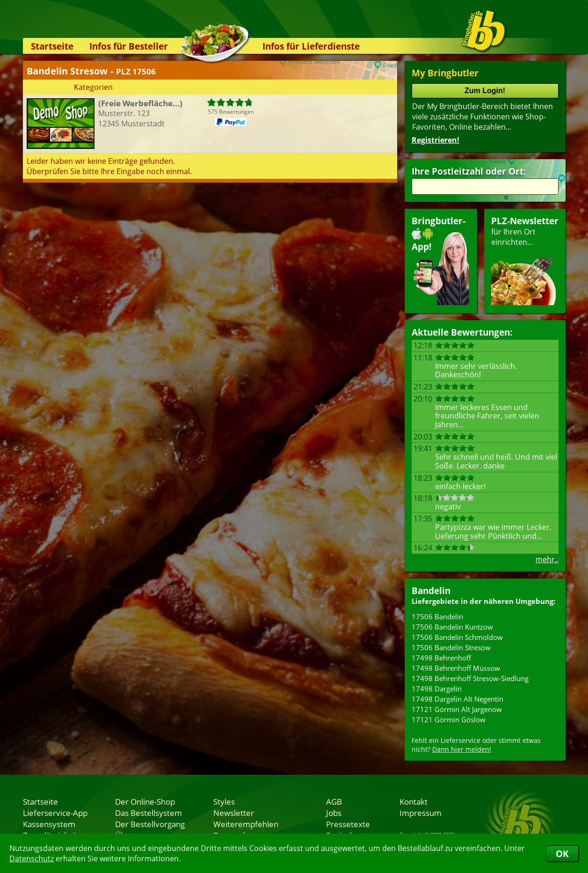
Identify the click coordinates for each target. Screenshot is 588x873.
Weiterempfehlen (246, 824)
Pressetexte (348, 824)
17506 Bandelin (437, 616)
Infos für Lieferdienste (311, 46)
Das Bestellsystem (149, 813)
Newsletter (234, 813)
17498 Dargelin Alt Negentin (457, 699)
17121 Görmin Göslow (449, 719)
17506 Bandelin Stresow (451, 647)
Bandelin (431, 591)
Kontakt (414, 801)
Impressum (421, 813)
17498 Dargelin (437, 689)
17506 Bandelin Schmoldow (457, 637)
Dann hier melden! (462, 749)
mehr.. (547, 559)
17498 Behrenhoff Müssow (456, 668)
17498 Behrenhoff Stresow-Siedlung (470, 678)
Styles (224, 801)
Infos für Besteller (129, 46)
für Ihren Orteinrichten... (525, 260)
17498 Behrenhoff (441, 658)
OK (562, 854)
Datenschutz (32, 858)
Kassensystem (49, 824)
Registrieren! (436, 140)
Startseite (52, 46)
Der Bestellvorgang (150, 824)
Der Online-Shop (145, 801)
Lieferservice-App (55, 813)
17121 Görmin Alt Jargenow (457, 709)
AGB (334, 801)
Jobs (334, 813)
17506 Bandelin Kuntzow (452, 627)
